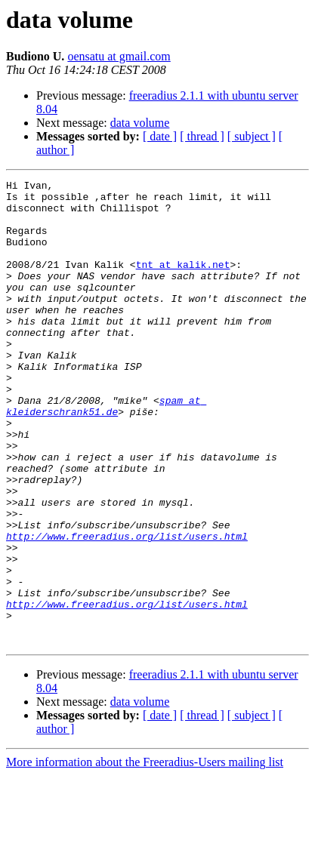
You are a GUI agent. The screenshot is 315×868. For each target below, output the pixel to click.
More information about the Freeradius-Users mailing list (145, 855)
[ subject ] (252, 136)
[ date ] (160, 136)
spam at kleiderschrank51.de (106, 452)
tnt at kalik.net (183, 282)
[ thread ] (202, 136)
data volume (140, 123)
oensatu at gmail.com (119, 56)
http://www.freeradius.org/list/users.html (127, 608)
